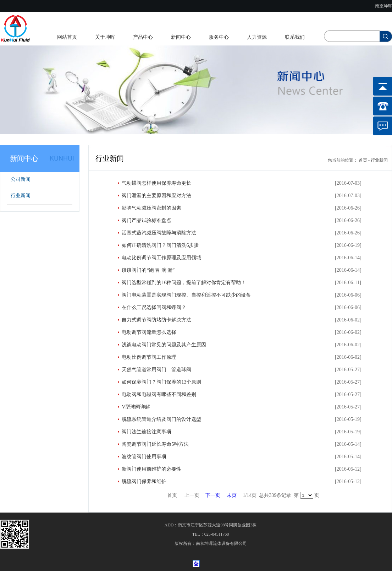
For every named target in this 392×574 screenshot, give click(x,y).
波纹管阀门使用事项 (144, 457)
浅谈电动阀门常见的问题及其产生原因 (164, 345)
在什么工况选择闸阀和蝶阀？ (154, 307)
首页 (363, 160)
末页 (232, 495)
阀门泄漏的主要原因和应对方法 (156, 196)
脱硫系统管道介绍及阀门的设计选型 (161, 419)
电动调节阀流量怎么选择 (149, 332)
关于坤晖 (105, 37)
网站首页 (67, 37)
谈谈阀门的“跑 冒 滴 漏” (148, 270)
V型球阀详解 (136, 407)
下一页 (213, 495)
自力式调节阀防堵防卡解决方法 (156, 320)
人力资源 (257, 37)
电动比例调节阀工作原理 (149, 357)
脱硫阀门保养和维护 (144, 481)
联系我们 (295, 37)
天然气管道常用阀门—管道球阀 (156, 370)
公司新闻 (21, 179)
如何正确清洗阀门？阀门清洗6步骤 (160, 245)
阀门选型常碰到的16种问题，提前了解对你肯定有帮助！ (184, 283)
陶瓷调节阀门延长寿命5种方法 (155, 444)
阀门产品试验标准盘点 (147, 220)
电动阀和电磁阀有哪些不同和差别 (159, 394)
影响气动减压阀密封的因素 (151, 208)
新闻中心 (181, 37)
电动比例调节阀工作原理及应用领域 (161, 258)
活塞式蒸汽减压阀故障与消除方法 (159, 233)
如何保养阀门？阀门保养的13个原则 (161, 382)
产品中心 (143, 37)
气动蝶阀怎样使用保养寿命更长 (156, 183)
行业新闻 (21, 196)
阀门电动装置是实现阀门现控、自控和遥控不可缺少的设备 (186, 295)
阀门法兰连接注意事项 (147, 432)
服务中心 (219, 37)
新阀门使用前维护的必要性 (151, 469)
